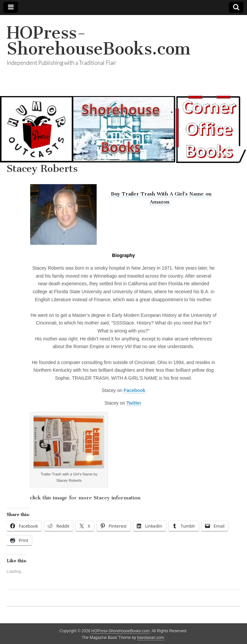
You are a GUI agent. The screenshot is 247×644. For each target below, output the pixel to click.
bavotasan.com (151, 638)
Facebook (134, 390)
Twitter (134, 403)
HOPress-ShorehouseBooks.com (99, 41)
